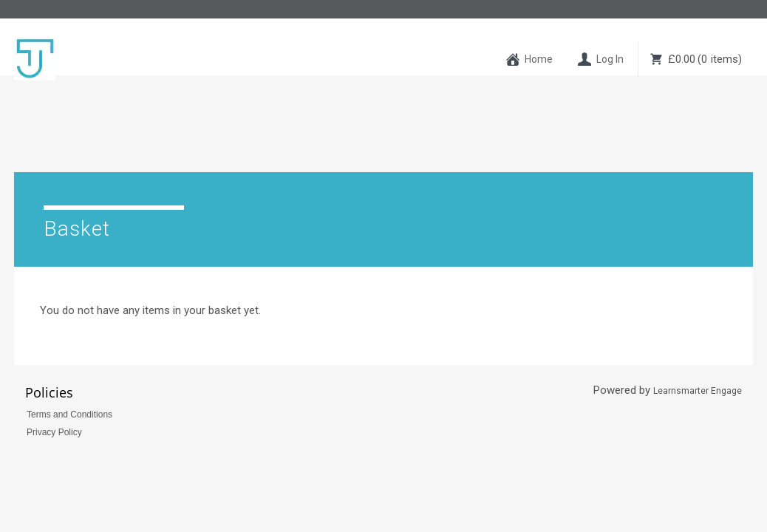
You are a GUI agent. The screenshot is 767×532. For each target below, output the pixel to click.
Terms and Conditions (69, 348)
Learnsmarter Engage (698, 324)
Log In (610, 59)
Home (539, 59)
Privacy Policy (54, 366)
